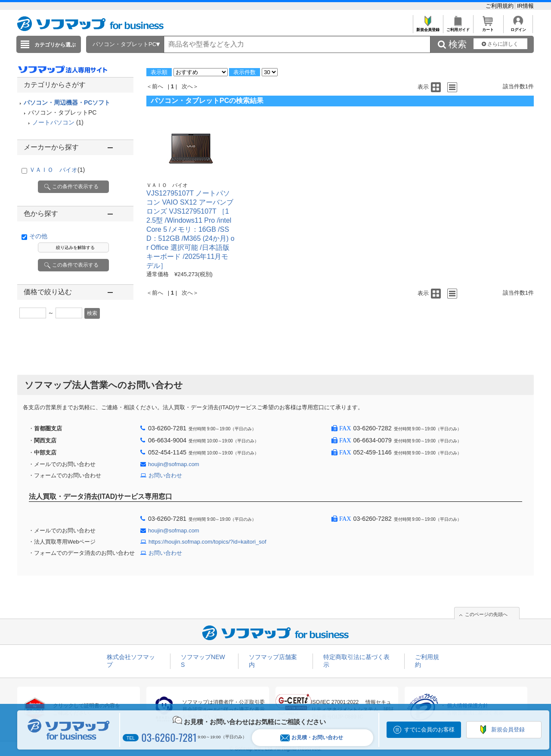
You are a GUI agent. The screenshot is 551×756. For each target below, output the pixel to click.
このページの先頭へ (486, 614)
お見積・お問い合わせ (312, 738)
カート (488, 27)
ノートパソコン (53, 122)
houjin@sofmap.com (174, 464)
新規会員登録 (428, 27)
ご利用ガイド (458, 27)
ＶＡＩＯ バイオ (57, 170)
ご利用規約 (500, 6)
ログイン (518, 27)
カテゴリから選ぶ (55, 45)
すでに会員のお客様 (429, 730)
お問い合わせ (165, 475)
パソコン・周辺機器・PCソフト (67, 103)
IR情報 (525, 6)
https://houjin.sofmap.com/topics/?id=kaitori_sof (207, 542)
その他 (38, 236)
